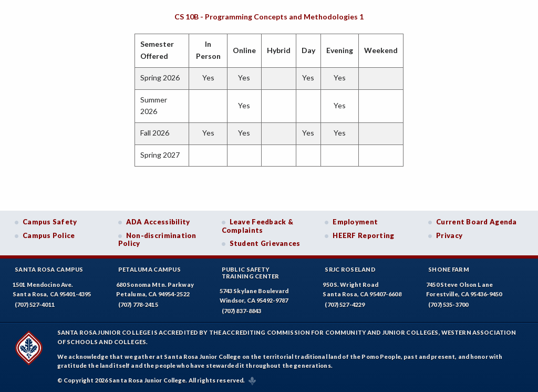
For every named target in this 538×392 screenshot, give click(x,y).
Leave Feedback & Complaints (257, 226)
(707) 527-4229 (345, 305)
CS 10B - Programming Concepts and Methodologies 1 (269, 17)
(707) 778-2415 (138, 305)
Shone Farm (449, 269)
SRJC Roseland (350, 269)
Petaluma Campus (149, 269)
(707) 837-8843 (242, 311)
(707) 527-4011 (35, 305)
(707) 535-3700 (448, 305)
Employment (355, 222)
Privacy (449, 235)
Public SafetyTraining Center (251, 273)
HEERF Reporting (363, 235)
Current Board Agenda (477, 222)
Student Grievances (265, 243)
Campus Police (49, 235)
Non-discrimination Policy (157, 240)
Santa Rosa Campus (49, 269)
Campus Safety (50, 222)
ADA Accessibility (158, 222)
